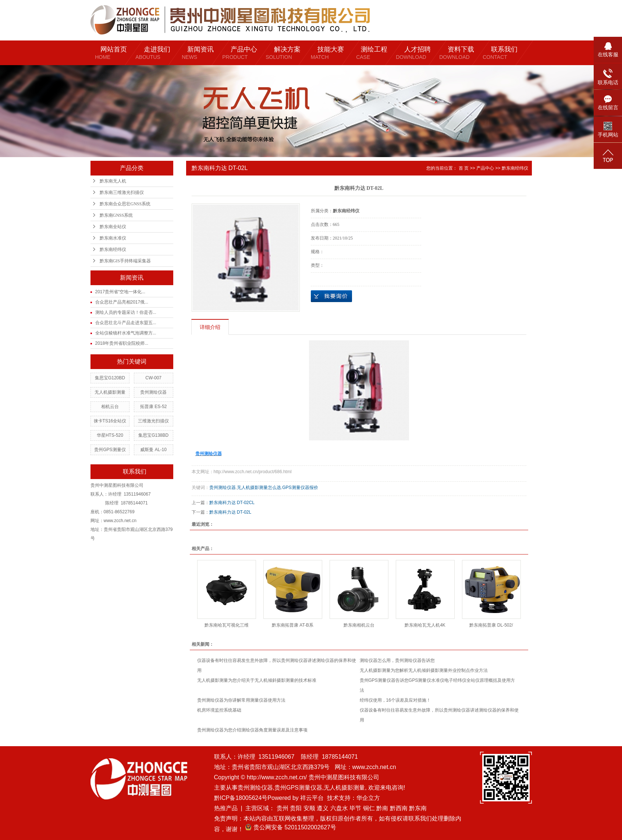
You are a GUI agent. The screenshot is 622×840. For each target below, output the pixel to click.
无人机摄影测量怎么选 (259, 488)
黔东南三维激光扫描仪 (122, 192)
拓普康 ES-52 (154, 407)
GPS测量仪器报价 (300, 488)
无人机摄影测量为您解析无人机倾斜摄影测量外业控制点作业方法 (424, 670)
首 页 (464, 168)
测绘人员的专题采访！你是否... (126, 312)
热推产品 (226, 808)
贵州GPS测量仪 (110, 450)
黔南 (382, 808)
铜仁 (369, 808)
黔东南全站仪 (113, 227)
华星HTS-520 (110, 435)
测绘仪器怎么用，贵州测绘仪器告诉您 (397, 660)
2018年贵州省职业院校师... (122, 343)
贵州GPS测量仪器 (298, 788)
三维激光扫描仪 (153, 421)
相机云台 (110, 407)
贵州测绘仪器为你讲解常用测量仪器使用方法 (241, 700)
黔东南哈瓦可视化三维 (227, 625)
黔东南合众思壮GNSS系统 (125, 204)
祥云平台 (312, 798)
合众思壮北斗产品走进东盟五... (126, 323)
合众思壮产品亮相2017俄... (122, 302)
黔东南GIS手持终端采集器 (125, 261)
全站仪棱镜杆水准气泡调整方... (126, 333)
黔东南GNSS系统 (116, 215)
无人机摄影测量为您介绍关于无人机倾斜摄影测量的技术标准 (257, 680)
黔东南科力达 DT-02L (230, 512)
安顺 (309, 808)
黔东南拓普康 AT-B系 (293, 625)
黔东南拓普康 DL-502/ (491, 625)
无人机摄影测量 (110, 392)
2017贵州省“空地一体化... (120, 292)
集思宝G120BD (110, 378)
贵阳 (296, 808)
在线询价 (331, 296)
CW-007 (153, 378)
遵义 (323, 808)
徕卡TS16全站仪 (110, 421)
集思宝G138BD (153, 435)
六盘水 (339, 808)
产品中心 (485, 168)
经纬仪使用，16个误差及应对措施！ (395, 700)
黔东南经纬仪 (113, 249)
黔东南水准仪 (113, 238)
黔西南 (399, 808)
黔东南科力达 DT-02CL (232, 503)
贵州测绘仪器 (153, 392)
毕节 (355, 808)
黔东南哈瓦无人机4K (425, 625)
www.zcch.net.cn (374, 767)
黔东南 (418, 808)
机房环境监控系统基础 (219, 710)
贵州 (282, 808)
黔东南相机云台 (359, 625)
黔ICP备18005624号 (241, 798)
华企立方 (368, 798)
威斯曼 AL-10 (153, 450)
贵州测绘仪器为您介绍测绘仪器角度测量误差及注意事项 (252, 730)
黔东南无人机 (113, 181)
